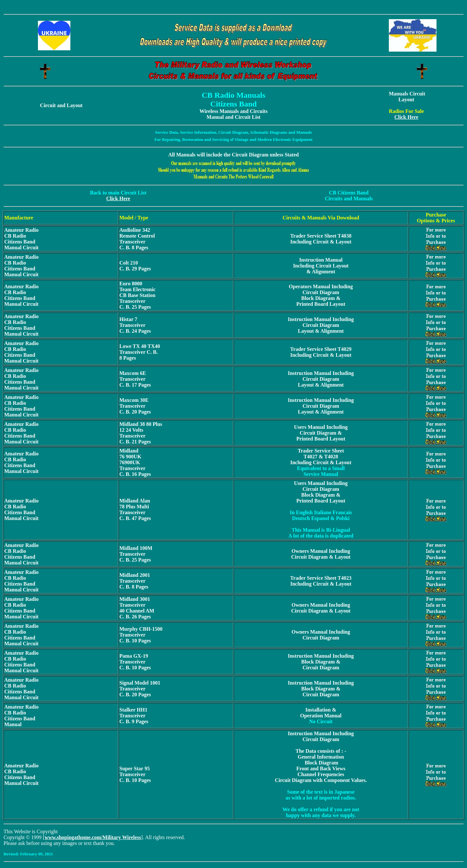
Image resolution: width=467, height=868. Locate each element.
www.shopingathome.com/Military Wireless (93, 837)
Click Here (406, 117)
